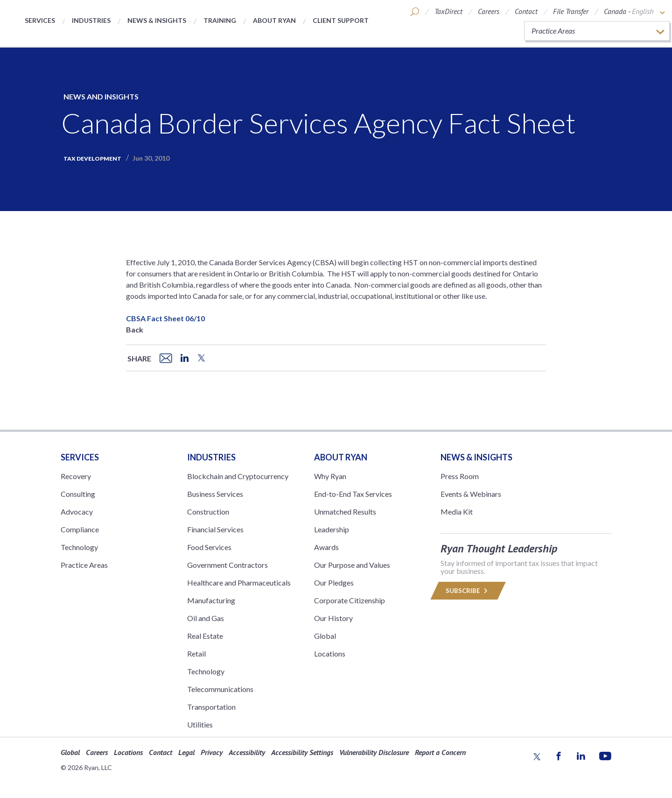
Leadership (332, 529)
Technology (79, 547)
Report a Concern (440, 752)
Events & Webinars (471, 494)
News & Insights (157, 20)
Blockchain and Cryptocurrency (238, 476)
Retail (196, 653)
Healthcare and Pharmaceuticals (239, 583)
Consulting (78, 494)
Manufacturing (211, 600)
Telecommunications (220, 689)
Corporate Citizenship (350, 600)
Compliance (80, 529)
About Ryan (274, 20)
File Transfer (571, 11)
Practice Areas (84, 565)
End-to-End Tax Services (353, 494)
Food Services (209, 547)
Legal (186, 752)
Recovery (76, 476)
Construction (208, 512)
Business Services (215, 494)
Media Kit (457, 512)
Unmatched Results (345, 512)
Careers (489, 11)
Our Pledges (334, 583)
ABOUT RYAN (341, 457)
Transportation (211, 707)
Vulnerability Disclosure (374, 752)
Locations (330, 653)
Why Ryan (330, 476)
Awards (326, 547)
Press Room (460, 476)
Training (220, 20)
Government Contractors (227, 565)
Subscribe (468, 591)
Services (40, 20)
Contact (526, 11)
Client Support (341, 20)
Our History (333, 618)
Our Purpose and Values (352, 565)
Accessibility (247, 752)
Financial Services (215, 529)
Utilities (200, 724)
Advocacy (77, 512)
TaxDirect (448, 11)
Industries (91, 20)
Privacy (212, 752)
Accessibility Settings (302, 752)
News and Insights (101, 96)
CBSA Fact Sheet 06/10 (165, 318)
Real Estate (205, 636)
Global (325, 636)
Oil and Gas (206, 618)
